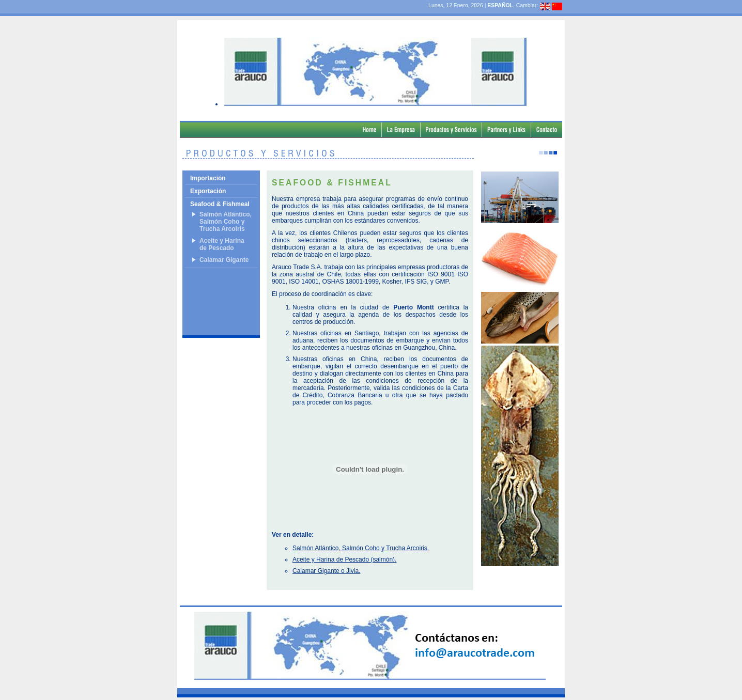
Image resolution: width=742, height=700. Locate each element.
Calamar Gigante (224, 260)
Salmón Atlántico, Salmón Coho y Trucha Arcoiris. (361, 548)
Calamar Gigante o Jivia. (326, 571)
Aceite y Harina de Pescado (222, 244)
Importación (208, 178)
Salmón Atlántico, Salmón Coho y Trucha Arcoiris (226, 222)
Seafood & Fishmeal (220, 204)
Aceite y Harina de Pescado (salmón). (344, 559)
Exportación (208, 191)
